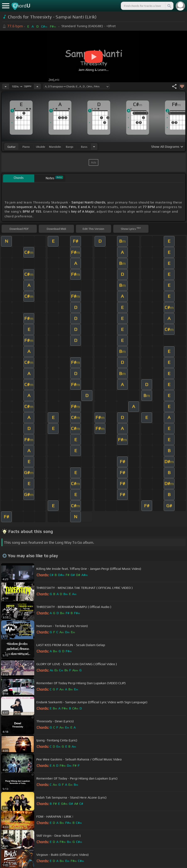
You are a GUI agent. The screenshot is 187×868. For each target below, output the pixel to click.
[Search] (169, 6)
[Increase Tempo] (37, 86)
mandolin (55, 147)
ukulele (40, 147)
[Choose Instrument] (94, 147)
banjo (70, 147)
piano (26, 147)
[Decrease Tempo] (6, 86)
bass (84, 147)
